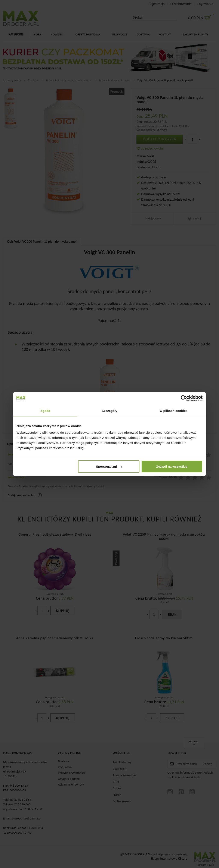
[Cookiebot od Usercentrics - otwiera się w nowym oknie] (184, 398)
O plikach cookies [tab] (174, 411)
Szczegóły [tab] (109, 411)
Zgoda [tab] (45, 411)
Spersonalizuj (109, 466)
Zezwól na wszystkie (172, 466)
